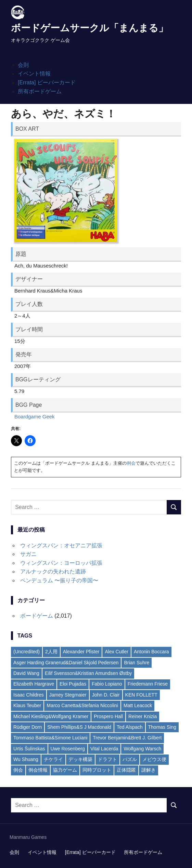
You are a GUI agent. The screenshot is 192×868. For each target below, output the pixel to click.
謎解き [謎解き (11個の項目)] (149, 770)
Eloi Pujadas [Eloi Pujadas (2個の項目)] (73, 684)
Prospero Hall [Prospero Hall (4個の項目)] (108, 716)
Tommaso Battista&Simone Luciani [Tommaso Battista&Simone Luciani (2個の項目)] (50, 738)
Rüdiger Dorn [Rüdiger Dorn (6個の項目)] (28, 727)
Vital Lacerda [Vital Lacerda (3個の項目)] (104, 749)
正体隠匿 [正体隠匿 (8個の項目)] (126, 770)
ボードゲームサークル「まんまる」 (89, 28)
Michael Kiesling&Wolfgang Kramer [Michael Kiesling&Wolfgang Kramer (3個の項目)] (51, 716)
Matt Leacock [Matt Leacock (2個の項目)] (138, 705)
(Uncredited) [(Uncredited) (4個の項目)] (27, 652)
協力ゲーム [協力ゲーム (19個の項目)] (65, 770)
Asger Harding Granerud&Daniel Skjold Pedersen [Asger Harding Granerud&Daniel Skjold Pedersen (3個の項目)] (66, 663)
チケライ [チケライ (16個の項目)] (53, 759)
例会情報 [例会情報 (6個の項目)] (38, 770)
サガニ (28, 554)
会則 (23, 65)
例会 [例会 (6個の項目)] (18, 770)
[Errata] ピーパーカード (47, 82)
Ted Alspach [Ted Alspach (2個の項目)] (130, 727)
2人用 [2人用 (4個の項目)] (51, 652)
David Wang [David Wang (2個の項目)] (26, 673)
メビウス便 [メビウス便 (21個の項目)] (154, 759)
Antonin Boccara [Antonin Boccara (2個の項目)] (151, 652)
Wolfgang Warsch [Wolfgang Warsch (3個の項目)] (142, 749)
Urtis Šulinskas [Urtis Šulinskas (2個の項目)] (29, 749)
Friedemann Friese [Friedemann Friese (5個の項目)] (148, 684)
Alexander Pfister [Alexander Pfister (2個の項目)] (81, 652)
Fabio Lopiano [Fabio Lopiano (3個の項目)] (107, 684)
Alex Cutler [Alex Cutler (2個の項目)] (116, 652)
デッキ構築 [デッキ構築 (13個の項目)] (80, 759)
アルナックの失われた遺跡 (53, 572)
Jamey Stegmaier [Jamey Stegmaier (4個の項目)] (68, 695)
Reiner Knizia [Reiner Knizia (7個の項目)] (143, 716)
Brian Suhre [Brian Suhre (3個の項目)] (137, 663)
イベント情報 (34, 74)
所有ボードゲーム (40, 91)
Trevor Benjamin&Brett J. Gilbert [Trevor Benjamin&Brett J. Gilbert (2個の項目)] (127, 738)
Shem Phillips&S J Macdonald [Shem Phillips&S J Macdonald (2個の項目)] (79, 727)
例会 (131, 463)
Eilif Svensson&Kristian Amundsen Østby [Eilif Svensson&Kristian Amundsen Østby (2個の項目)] (88, 673)
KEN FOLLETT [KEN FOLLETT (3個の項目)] (141, 695)
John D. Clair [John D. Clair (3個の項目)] (106, 695)
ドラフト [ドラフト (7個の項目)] (107, 759)
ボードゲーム (37, 616)
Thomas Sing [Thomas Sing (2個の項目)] (162, 727)
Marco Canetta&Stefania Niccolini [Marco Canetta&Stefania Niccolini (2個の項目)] (82, 705)
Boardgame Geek (35, 417)
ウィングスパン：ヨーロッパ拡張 (61, 563)
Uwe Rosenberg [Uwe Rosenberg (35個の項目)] (68, 749)
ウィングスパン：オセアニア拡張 (61, 545)
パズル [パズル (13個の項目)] (130, 759)
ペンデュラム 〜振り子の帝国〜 (59, 580)
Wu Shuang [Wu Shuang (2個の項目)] (26, 759)
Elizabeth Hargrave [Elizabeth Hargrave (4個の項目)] (34, 684)
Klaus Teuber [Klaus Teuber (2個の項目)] (27, 705)
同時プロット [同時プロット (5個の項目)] (97, 770)
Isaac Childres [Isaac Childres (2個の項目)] (29, 695)
